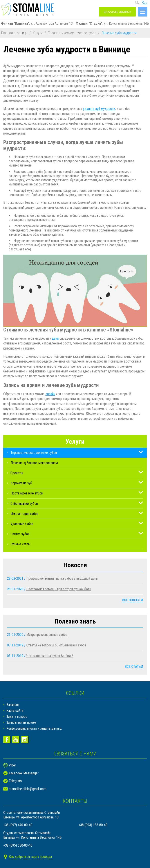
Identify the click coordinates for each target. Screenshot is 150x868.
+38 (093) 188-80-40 (93, 825)
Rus (145, 3)
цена (55, 338)
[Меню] (143, 12)
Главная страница (14, 33)
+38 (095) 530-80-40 (18, 845)
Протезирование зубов (27, 493)
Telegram (15, 781)
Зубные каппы (20, 544)
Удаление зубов (22, 524)
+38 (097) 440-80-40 (18, 825)
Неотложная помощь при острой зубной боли (59, 589)
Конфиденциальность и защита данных (34, 728)
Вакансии (13, 705)
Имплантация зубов (24, 514)
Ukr (138, 3)
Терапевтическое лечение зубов (72, 33)
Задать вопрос (17, 717)
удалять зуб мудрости (99, 109)
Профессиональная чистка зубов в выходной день (62, 578)
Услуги (38, 33)
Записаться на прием (21, 723)
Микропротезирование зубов (47, 635)
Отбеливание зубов (24, 504)
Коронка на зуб (21, 483)
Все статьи (134, 667)
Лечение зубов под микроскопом (34, 463)
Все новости (133, 600)
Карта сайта (15, 711)
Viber (12, 765)
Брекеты (17, 473)
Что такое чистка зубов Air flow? (50, 656)
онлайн (50, 394)
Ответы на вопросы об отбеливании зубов (56, 645)
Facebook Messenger (24, 773)
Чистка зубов (20, 534)
